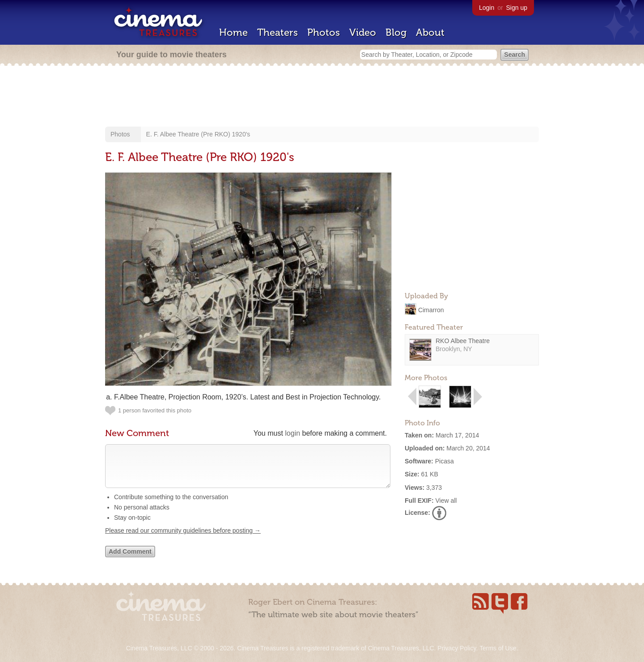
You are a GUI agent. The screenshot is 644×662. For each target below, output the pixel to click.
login (292, 433)
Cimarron (431, 310)
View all (446, 501)
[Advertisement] (322, 97)
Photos (324, 32)
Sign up (517, 8)
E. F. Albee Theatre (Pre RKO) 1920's (198, 134)
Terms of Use (498, 648)
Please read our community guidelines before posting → (183, 539)
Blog (396, 32)
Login (487, 8)
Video (363, 32)
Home (233, 32)
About (430, 32)
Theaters (278, 32)
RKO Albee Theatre (463, 341)
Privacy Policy (457, 648)
